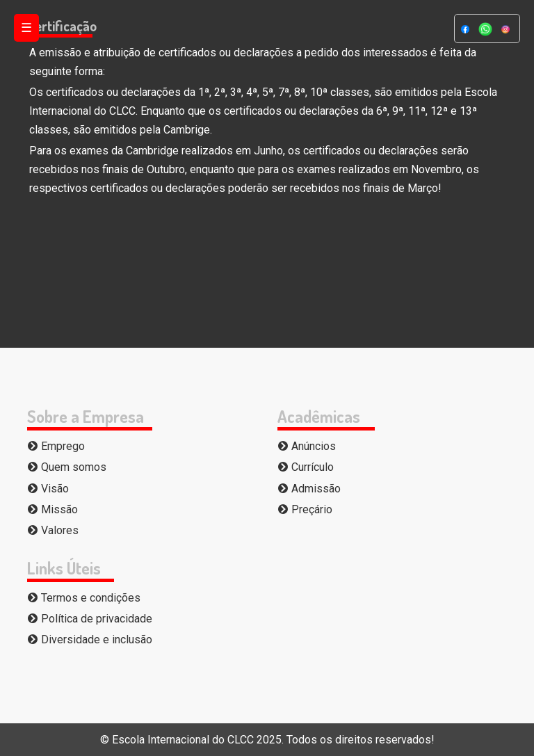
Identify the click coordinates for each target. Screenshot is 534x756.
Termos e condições (84, 598)
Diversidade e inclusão (90, 640)
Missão (52, 509)
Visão (48, 489)
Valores (53, 530)
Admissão (309, 489)
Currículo (306, 467)
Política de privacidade (90, 619)
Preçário (305, 509)
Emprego (56, 446)
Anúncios (307, 446)
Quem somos (67, 467)
